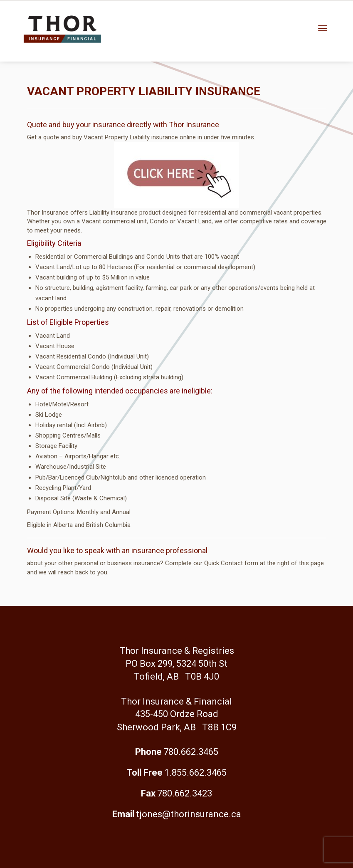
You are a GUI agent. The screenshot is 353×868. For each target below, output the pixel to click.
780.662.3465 (191, 752)
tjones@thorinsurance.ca (189, 814)
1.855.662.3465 (195, 773)
